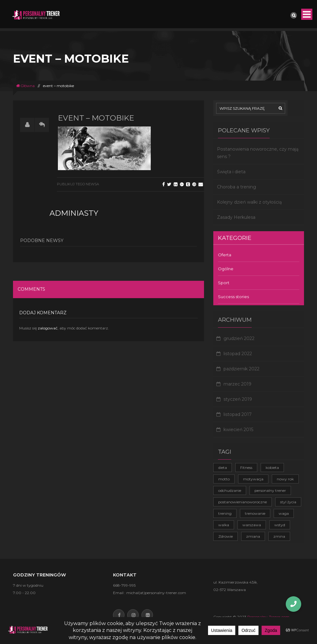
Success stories (233, 297)
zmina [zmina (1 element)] (279, 536)
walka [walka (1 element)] (224, 525)
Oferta (225, 255)
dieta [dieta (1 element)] (223, 468)
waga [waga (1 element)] (284, 513)
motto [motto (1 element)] (224, 479)
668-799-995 (124, 585)
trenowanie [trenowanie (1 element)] (255, 513)
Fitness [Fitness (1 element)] (246, 468)
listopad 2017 (238, 414)
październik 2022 (241, 369)
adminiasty (74, 213)
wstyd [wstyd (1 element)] (280, 525)
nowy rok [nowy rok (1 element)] (285, 479)
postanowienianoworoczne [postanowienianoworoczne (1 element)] (243, 502)
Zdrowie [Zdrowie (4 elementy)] (226, 536)
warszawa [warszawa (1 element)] (252, 525)
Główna (25, 86)
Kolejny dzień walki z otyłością (249, 202)
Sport (224, 283)
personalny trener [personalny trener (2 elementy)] (270, 490)
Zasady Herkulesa (236, 217)
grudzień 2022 (239, 338)
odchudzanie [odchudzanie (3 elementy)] (230, 490)
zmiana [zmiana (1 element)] (253, 536)
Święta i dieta (231, 172)
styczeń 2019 (238, 399)
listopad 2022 (238, 354)
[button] (293, 604)
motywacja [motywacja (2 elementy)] (253, 479)
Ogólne (226, 269)
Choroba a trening (237, 187)
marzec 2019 (237, 384)
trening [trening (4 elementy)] (225, 513)
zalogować (48, 328)
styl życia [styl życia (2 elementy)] (288, 502)
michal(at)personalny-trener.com (156, 593)
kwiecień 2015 (238, 430)
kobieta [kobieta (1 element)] (272, 468)
